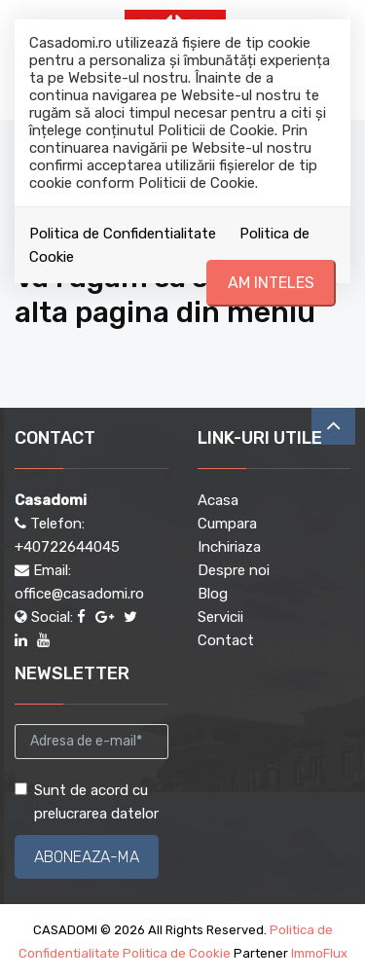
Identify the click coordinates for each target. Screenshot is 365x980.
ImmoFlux (319, 953)
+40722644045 (67, 547)
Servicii (220, 617)
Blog (213, 594)
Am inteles (271, 283)
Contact (226, 640)
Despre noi (234, 570)
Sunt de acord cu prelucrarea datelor (87, 802)
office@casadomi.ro (79, 594)
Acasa (218, 500)
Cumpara (227, 524)
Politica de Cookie (177, 953)
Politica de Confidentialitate (123, 234)
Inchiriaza (229, 547)
